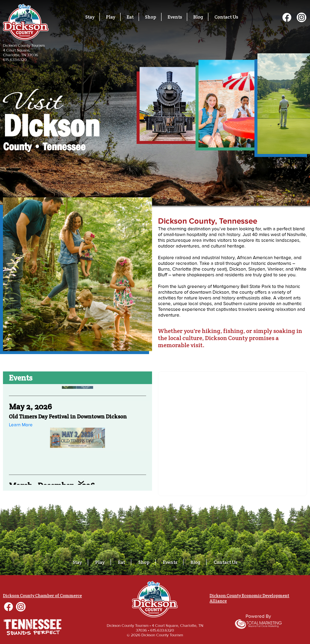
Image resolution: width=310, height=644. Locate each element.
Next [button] (81, 482)
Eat (130, 17)
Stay (90, 17)
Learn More (21, 425)
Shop (151, 17)
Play (111, 17)
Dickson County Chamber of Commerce (42, 595)
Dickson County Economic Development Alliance (249, 598)
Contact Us (226, 17)
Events (175, 17)
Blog (198, 17)
